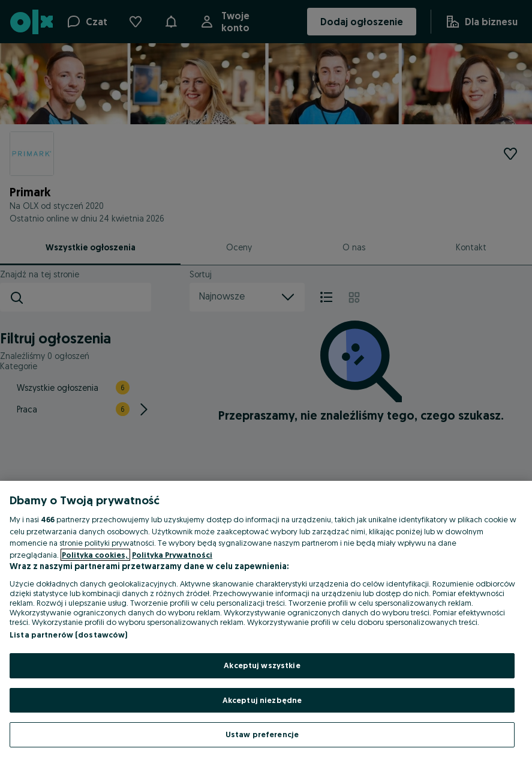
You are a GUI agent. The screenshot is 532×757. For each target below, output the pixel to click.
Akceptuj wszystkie (262, 665)
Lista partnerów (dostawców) (69, 635)
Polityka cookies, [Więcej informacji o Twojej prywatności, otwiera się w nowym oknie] (95, 555)
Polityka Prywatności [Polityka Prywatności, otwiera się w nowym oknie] (172, 555)
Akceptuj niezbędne (262, 700)
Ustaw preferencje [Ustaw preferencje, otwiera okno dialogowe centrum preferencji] (262, 734)
